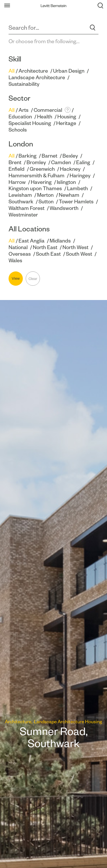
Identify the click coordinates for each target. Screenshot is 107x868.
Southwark (21, 201)
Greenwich (42, 169)
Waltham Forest (27, 208)
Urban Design (69, 71)
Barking (28, 156)
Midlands (60, 241)
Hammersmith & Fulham (37, 175)
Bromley (36, 162)
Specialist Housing (30, 123)
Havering (41, 182)
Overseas (20, 254)
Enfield (17, 169)
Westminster (23, 215)
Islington (66, 182)
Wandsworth (64, 208)
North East (45, 247)
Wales (15, 260)
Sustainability (24, 84)
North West (75, 247)
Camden (61, 162)
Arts (24, 110)
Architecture (33, 71)
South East (48, 254)
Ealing (83, 162)
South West (79, 254)
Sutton (46, 201)
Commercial (48, 110)
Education (20, 117)
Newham (69, 195)
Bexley (70, 156)
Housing (67, 117)
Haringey (80, 175)
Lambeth (77, 188)
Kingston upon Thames (35, 188)
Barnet (50, 156)
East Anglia (32, 241)
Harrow (17, 182)
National (18, 247)
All (12, 71)
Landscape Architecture (37, 77)
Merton (45, 195)
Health (45, 117)
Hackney (70, 169)
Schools (18, 130)
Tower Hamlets (76, 201)
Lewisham (20, 195)
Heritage (66, 123)
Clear (33, 279)
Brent (15, 162)
